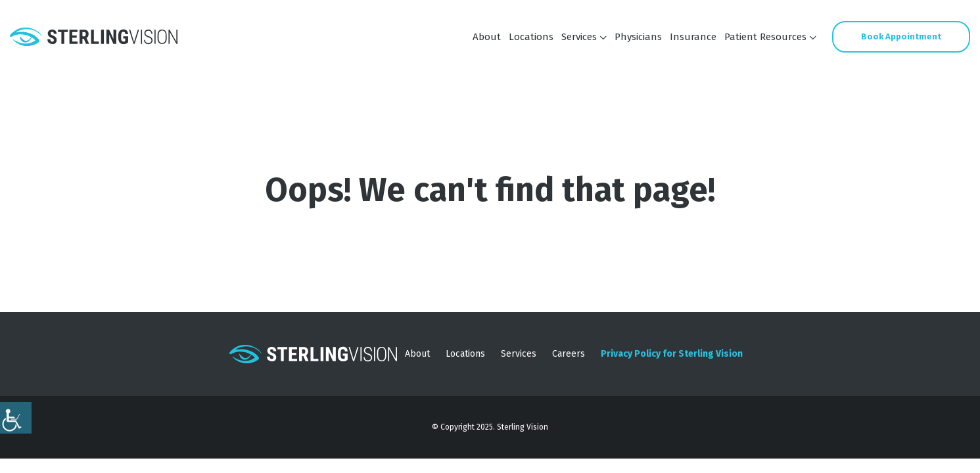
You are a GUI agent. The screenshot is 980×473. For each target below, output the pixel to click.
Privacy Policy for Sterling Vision (672, 354)
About (487, 37)
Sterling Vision (523, 427)
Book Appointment (901, 36)
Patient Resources (765, 37)
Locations (531, 37)
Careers (569, 354)
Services (579, 37)
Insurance (693, 37)
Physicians (638, 37)
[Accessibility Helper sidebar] (16, 418)
